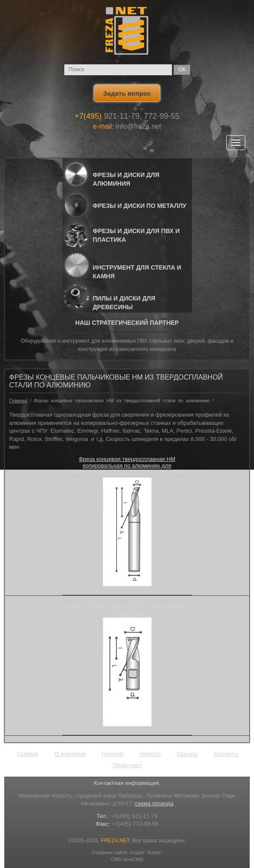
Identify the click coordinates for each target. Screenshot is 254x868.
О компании (70, 754)
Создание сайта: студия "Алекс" (127, 852)
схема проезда (154, 803)
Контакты (226, 754)
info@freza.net (139, 126)
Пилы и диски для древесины (124, 303)
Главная (18, 401)
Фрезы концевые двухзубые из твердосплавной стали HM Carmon (127, 609)
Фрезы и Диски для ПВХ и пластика (136, 235)
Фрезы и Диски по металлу (140, 206)
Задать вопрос (127, 93)
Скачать (187, 754)
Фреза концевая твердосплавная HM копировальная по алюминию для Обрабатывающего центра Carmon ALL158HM (127, 466)
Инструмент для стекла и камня (137, 272)
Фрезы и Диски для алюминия (126, 179)
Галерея (112, 754)
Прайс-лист (127, 765)
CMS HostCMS (127, 859)
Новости (150, 754)
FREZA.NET (115, 841)
